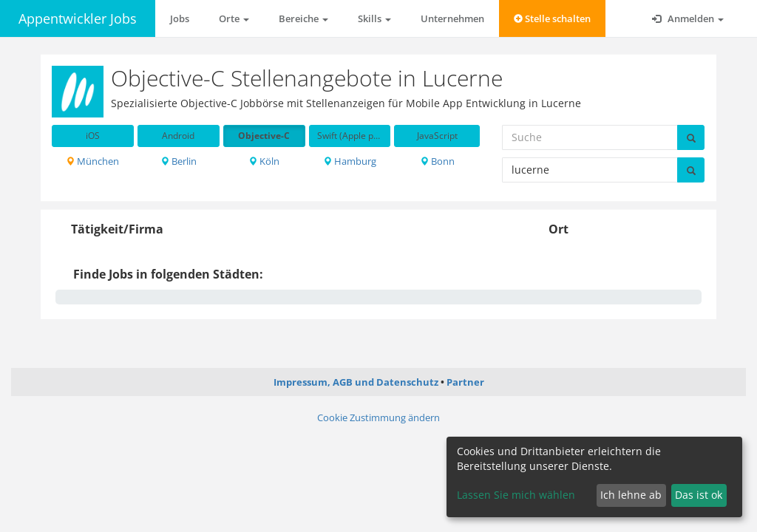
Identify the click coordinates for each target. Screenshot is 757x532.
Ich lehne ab (631, 495)
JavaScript (437, 136)
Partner (465, 382)
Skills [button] (374, 18)
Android (178, 136)
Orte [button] (234, 18)
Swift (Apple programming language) (354, 136)
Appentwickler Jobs (78, 18)
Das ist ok (699, 495)
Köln (264, 161)
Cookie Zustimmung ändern (378, 417)
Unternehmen (452, 18)
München (92, 161)
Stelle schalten (552, 18)
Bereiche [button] (303, 18)
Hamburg (350, 161)
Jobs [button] (180, 18)
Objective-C (264, 136)
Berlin (179, 161)
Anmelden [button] (688, 18)
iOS (93, 136)
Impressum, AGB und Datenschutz (356, 382)
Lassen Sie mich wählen (516, 495)
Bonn (437, 161)
